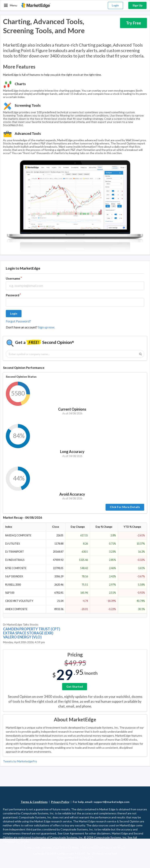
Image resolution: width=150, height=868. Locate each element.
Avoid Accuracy (72, 494)
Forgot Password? (18, 321)
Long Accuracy (72, 452)
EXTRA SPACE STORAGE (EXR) (28, 633)
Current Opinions (72, 409)
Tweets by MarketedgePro (20, 761)
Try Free (134, 23)
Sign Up (137, 5)
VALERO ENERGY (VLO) (22, 637)
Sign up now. (46, 327)
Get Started (75, 687)
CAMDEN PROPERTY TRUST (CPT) (32, 629)
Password (13, 295)
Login (115, 5)
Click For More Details (125, 507)
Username (13, 278)
